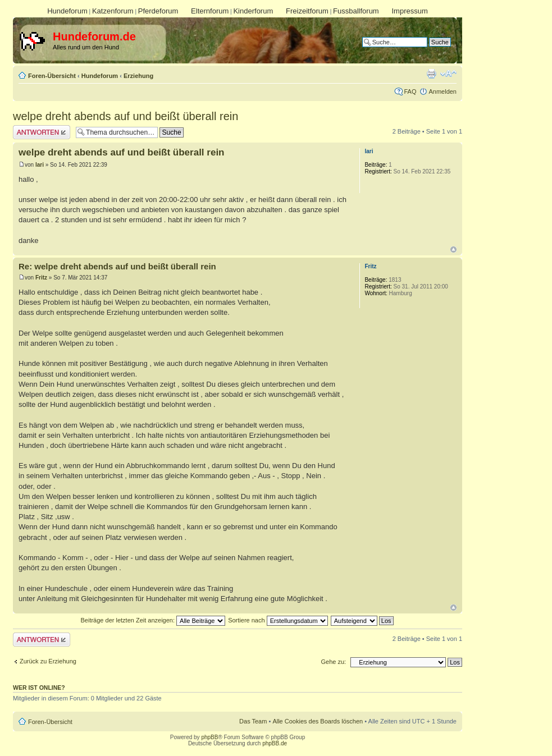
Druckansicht (431, 74)
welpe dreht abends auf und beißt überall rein (126, 116)
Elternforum (210, 11)
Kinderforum (253, 11)
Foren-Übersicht (52, 76)
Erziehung (138, 76)
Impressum (409, 11)
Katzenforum (113, 11)
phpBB (209, 737)
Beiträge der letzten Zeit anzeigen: (153, 620)
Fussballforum (356, 11)
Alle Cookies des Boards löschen (318, 721)
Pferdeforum (158, 11)
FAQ (410, 91)
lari (40, 165)
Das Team (253, 721)
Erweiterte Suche (427, 51)
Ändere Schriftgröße (448, 74)
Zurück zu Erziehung (48, 661)
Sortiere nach (278, 620)
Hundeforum (67, 11)
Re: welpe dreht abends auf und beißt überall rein (117, 266)
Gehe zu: (333, 662)
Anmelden (442, 91)
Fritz (41, 278)
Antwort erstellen (42, 132)
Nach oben (453, 249)
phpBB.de (275, 743)
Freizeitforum (307, 11)
